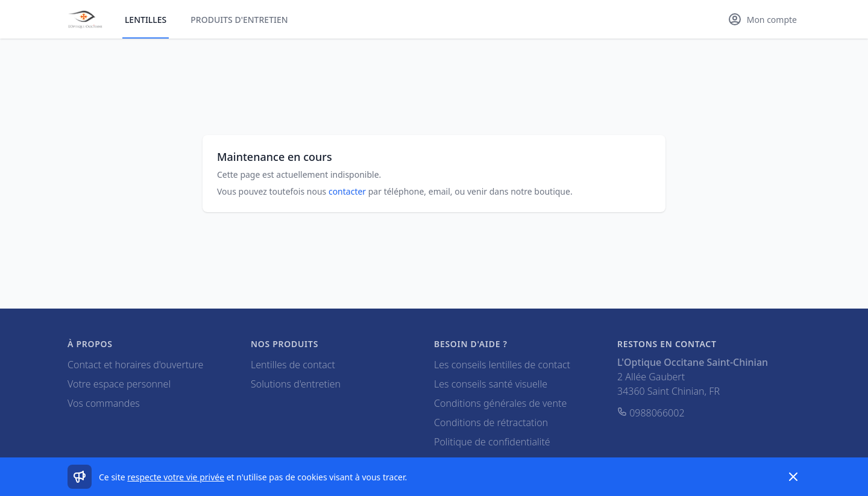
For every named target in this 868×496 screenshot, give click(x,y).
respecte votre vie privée (176, 477)
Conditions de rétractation (491, 422)
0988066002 (651, 413)
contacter (347, 191)
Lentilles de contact (293, 365)
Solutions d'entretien (296, 384)
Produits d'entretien (239, 20)
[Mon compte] (762, 19)
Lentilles (146, 20)
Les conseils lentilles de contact (502, 365)
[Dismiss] (793, 477)
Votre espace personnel (119, 384)
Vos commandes (104, 403)
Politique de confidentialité (492, 442)
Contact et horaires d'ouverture (135, 365)
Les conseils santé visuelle (491, 384)
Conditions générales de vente (500, 403)
